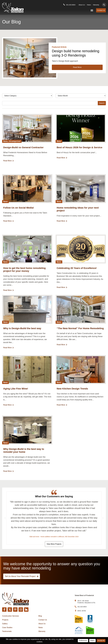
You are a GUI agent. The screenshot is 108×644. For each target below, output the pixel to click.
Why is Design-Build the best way (23, 332)
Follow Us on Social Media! (19, 212)
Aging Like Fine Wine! (16, 393)
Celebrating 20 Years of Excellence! (77, 272)
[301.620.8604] (64, 4)
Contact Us (43, 620)
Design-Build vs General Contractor (24, 152)
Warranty (96, 4)
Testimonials (7, 631)
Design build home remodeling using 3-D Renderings (70, 55)
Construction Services (11, 616)
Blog (40, 616)
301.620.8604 (70, 4)
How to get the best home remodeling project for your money (25, 274)
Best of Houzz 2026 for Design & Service (80, 152)
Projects (5, 620)
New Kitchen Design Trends (73, 393)
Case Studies (7, 627)
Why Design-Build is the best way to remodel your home (24, 454)
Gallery (5, 624)
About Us (82, 4)
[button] (104, 4)
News (89, 4)
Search (102, 107)
